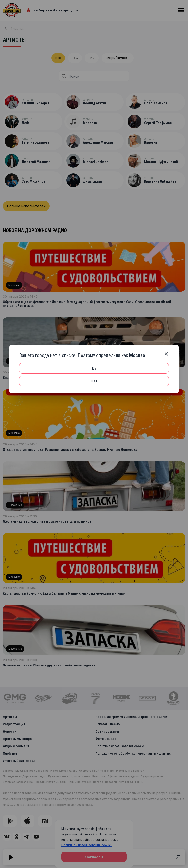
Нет (94, 381)
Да (94, 368)
